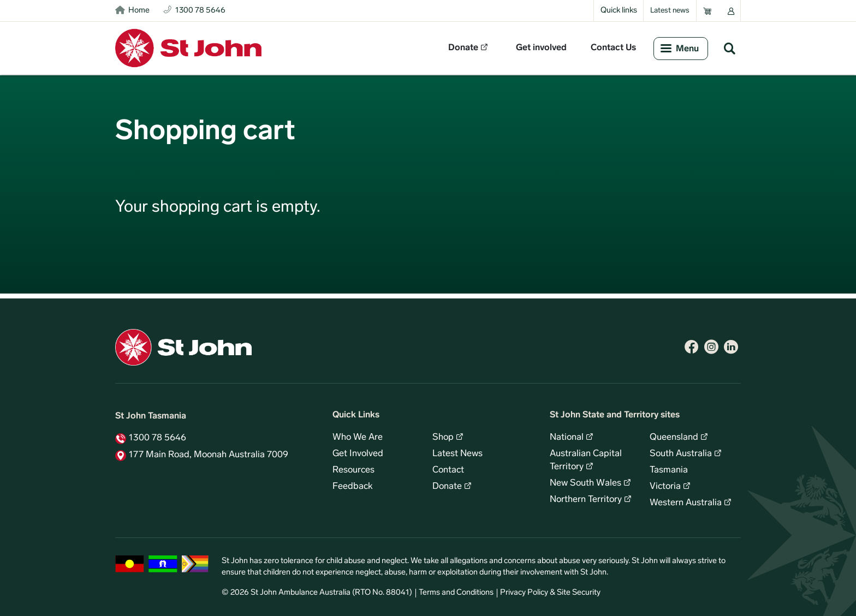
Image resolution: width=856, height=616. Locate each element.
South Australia (681, 454)
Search (729, 48)
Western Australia (686, 503)
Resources (353, 470)
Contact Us (613, 48)
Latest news (670, 11)
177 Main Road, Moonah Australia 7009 (209, 455)
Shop (443, 438)
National (567, 438)
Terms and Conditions (456, 593)
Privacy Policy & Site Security (550, 593)
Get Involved (358, 454)
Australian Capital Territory (586, 460)
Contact (448, 470)
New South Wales (585, 483)
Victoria (665, 487)
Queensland (674, 438)
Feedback (353, 487)
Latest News (457, 454)
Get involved (541, 48)
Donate (463, 48)
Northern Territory (586, 500)
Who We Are (358, 438)
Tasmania (669, 470)
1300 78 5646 (157, 438)
